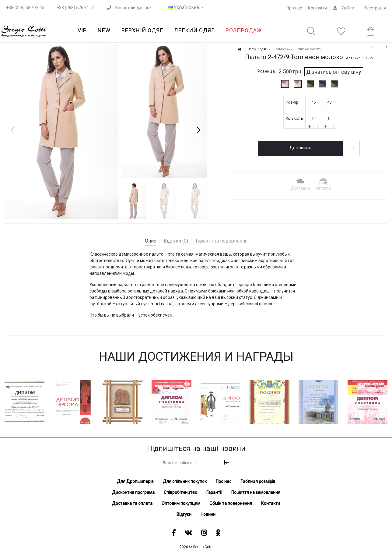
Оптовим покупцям (181, 503)
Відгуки (184, 514)
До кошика (300, 148)
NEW (104, 30)
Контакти (317, 8)
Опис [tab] (150, 241)
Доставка (300, 188)
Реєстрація (375, 8)
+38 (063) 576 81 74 (76, 8)
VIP (82, 30)
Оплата (323, 188)
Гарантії (214, 492)
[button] (198, 130)
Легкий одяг (194, 30)
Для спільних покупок (185, 481)
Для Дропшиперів (135, 481)
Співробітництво (180, 492)
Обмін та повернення (231, 503)
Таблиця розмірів (258, 481)
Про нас (294, 8)
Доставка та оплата (132, 503)
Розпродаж (244, 30)
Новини (208, 514)
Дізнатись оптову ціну (334, 72)
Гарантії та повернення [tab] (222, 241)
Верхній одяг (142, 30)
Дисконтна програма (133, 492)
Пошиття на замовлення (256, 492)
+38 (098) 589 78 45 (25, 8)
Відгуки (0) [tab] (176, 241)
